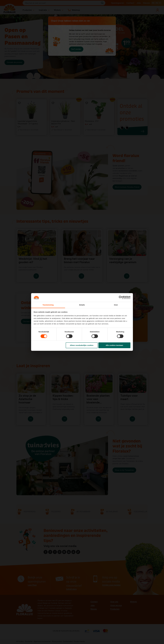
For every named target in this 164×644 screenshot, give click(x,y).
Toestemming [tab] (48, 305)
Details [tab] (82, 305)
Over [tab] (116, 305)
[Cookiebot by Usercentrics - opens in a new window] (121, 298)
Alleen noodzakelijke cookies (82, 345)
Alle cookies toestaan (114, 345)
